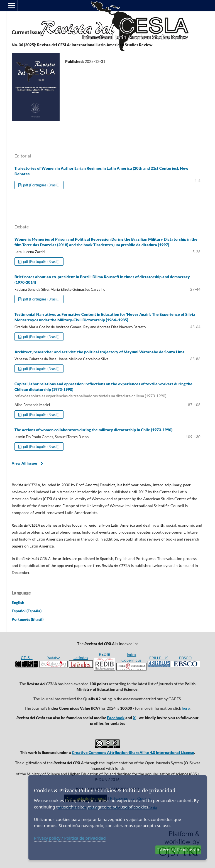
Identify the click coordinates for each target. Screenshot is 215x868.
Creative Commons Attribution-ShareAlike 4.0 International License (133, 752)
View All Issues (25, 463)
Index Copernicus (131, 661)
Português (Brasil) (28, 619)
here (186, 708)
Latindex (81, 658)
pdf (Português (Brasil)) (41, 185)
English (18, 602)
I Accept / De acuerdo (178, 850)
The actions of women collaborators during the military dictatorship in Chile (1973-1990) (93, 430)
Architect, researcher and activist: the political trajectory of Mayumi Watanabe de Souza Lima (100, 352)
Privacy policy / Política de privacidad (70, 838)
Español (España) (27, 611)
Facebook (116, 718)
